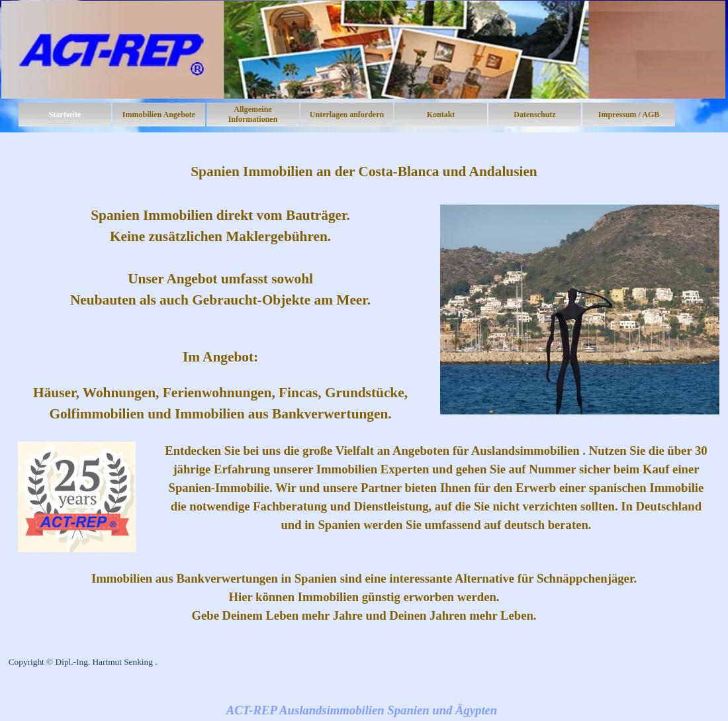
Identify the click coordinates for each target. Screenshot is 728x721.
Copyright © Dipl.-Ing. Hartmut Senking (81, 662)
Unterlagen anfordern (347, 115)
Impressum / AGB (629, 115)
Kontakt (441, 115)
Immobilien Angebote (159, 115)
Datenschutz (534, 115)
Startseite (65, 115)
